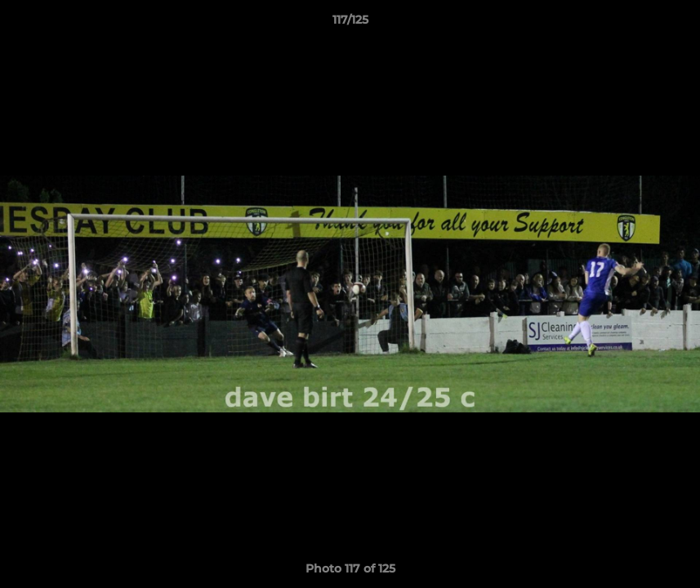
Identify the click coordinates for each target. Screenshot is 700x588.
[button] (671, 24)
